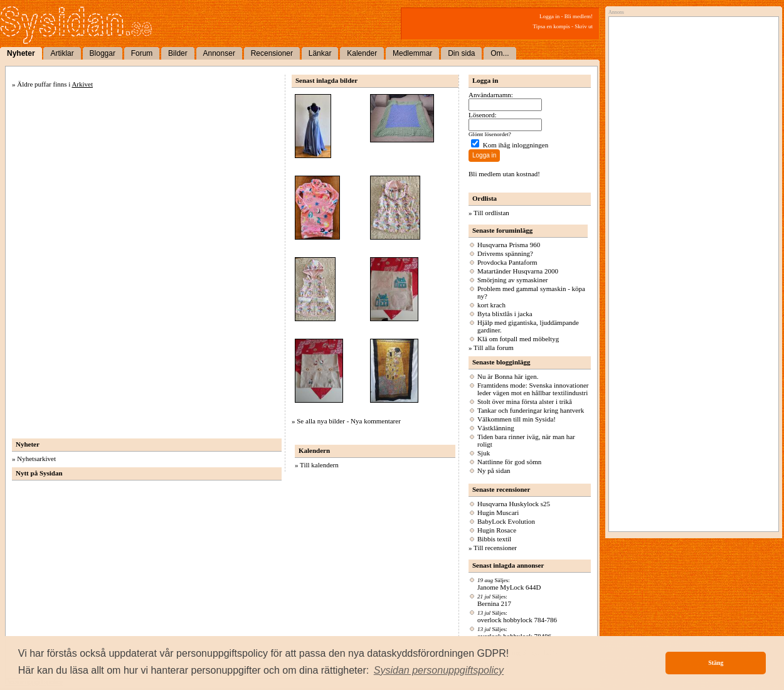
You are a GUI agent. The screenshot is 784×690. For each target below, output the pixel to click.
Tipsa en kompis (552, 26)
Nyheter (21, 53)
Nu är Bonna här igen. (508, 376)
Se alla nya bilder (321, 421)
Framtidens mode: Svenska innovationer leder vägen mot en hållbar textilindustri (533, 389)
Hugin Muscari (498, 512)
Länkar (320, 53)
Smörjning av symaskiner (512, 280)
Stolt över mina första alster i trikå (525, 401)
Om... (500, 53)
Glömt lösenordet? (490, 134)
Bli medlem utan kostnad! (504, 174)
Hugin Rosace (497, 530)
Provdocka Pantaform (507, 262)
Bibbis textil (494, 539)
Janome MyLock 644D (509, 587)
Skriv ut (584, 26)
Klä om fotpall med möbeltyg (518, 339)
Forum (142, 53)
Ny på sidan (494, 470)
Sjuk (484, 453)
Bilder (178, 53)
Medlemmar (412, 53)
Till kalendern (319, 465)
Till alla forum (494, 348)
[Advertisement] (691, 149)
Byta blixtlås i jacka (505, 314)
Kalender (362, 53)
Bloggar (103, 53)
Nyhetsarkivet (36, 459)
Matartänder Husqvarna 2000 (518, 271)
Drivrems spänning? (505, 253)
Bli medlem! (579, 16)
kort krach (491, 305)
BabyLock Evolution (506, 521)
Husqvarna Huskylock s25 (514, 504)
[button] (439, 671)
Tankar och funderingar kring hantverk (531, 410)
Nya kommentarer (376, 421)
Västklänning (496, 428)
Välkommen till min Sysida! (516, 419)
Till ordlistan (491, 213)
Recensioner (272, 53)
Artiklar (62, 53)
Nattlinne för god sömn (509, 462)
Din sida (461, 53)
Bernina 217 (494, 603)
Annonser (219, 53)
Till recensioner (495, 548)
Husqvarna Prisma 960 (509, 245)
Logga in (549, 16)
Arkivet (82, 84)
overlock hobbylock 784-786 (517, 620)
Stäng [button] (716, 663)
